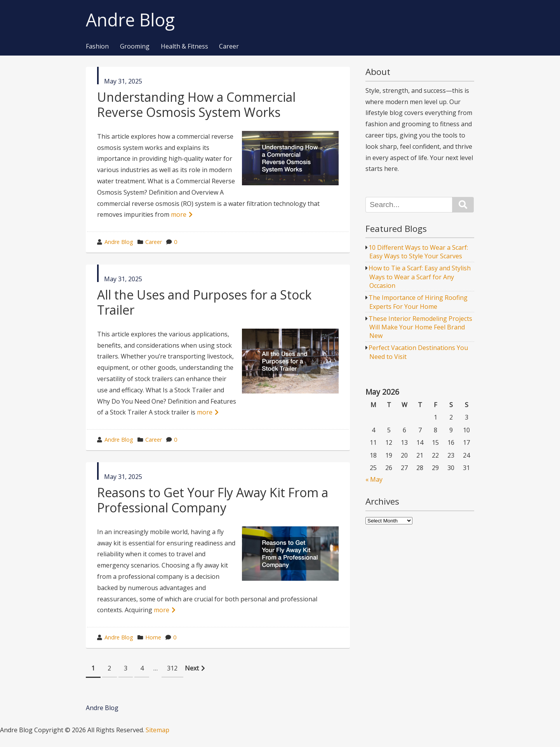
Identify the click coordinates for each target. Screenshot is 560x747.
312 (172, 668)
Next (192, 668)
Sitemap (157, 730)
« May (374, 479)
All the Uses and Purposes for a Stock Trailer (204, 302)
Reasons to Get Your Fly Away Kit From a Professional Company (213, 500)
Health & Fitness (184, 47)
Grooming (135, 47)
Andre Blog (130, 20)
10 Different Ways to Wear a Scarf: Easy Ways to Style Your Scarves (418, 252)
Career (229, 47)
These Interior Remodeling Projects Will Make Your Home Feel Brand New (420, 327)
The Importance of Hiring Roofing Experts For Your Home (418, 302)
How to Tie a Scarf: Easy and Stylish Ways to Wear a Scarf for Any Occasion (420, 277)
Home (153, 637)
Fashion (97, 47)
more (179, 214)
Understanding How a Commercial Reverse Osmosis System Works (196, 104)
